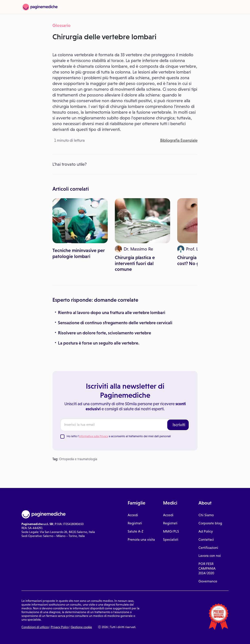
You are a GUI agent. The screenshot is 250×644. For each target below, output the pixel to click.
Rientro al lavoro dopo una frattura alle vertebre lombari (112, 313)
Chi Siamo (206, 515)
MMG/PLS (171, 531)
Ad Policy (206, 531)
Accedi (133, 515)
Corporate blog (210, 523)
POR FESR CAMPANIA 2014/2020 (207, 568)
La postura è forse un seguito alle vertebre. (99, 343)
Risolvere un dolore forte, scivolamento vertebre (105, 333)
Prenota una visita (141, 539)
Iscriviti (179, 425)
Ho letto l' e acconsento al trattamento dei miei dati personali (119, 436)
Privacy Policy (60, 627)
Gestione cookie (81, 627)
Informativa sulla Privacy (94, 436)
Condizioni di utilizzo (35, 627)
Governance (208, 581)
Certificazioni (208, 548)
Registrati (135, 523)
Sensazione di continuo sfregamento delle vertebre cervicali (115, 323)
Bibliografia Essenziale (179, 140)
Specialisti (171, 539)
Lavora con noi (210, 556)
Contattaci (206, 539)
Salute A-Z (136, 531)
